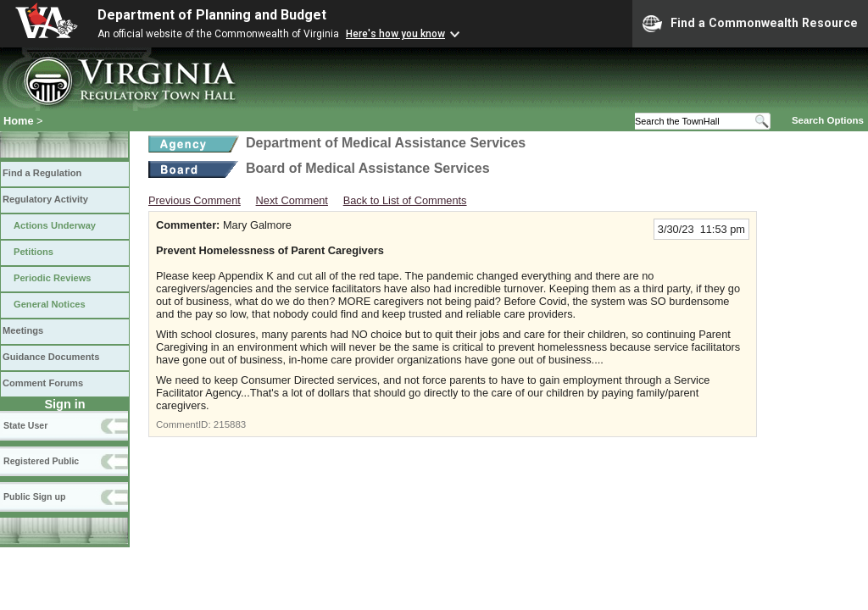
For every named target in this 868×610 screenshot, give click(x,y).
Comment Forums (43, 383)
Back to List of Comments (405, 200)
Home (19, 121)
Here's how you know (395, 34)
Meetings (23, 330)
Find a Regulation (42, 173)
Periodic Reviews (53, 278)
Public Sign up (34, 496)
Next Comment (292, 200)
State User (25, 425)
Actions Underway (55, 225)
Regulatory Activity (45, 199)
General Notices (50, 304)
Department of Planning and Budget (212, 15)
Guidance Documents (51, 357)
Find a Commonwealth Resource (750, 24)
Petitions (33, 252)
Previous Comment (195, 200)
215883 (230, 424)
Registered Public (41, 461)
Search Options (828, 120)
